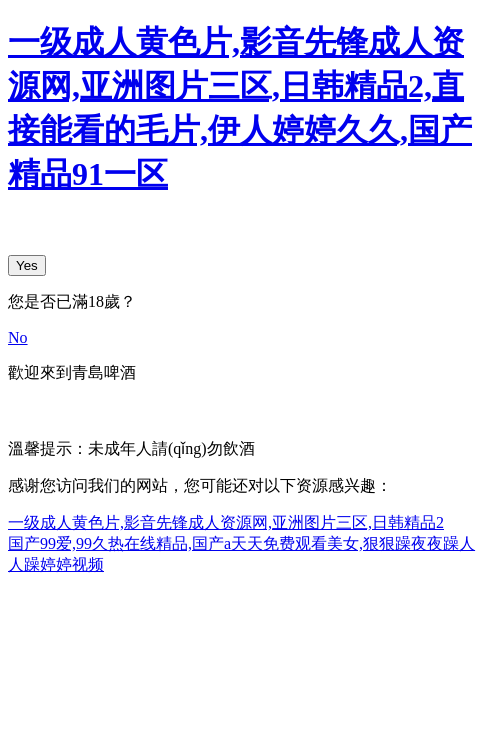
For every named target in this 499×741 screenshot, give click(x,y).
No (18, 337)
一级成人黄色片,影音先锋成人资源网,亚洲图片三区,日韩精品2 (226, 522)
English (75, 409)
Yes (27, 265)
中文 (24, 409)
